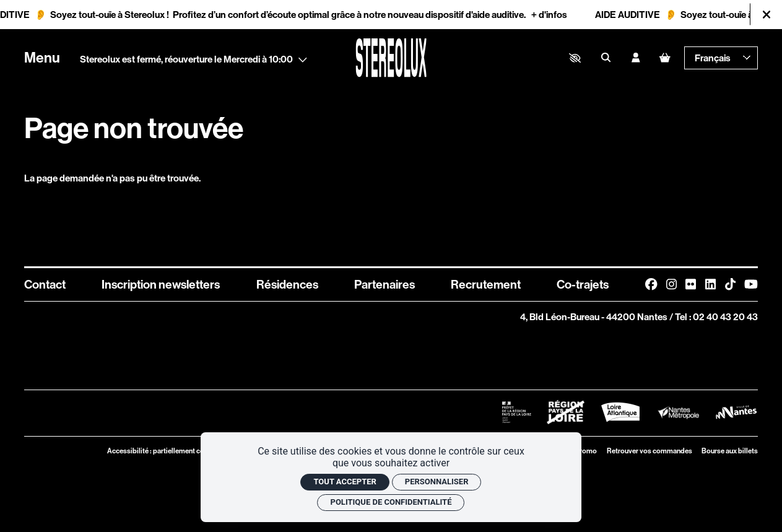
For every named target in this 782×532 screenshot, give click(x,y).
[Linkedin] (710, 284)
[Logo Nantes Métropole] (679, 412)
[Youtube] (751, 284)
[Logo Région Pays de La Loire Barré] (566, 412)
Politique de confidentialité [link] (391, 502)
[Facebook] (651, 284)
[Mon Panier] (665, 58)
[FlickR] (691, 284)
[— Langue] (721, 58)
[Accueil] (391, 58)
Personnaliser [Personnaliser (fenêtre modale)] (437, 482)
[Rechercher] (606, 58)
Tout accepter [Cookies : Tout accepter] (345, 482)
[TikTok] (730, 284)
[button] (575, 58)
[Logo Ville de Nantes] (736, 412)
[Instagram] (671, 284)
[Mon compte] (636, 58)
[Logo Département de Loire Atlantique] (620, 412)
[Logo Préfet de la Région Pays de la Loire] (516, 412)
